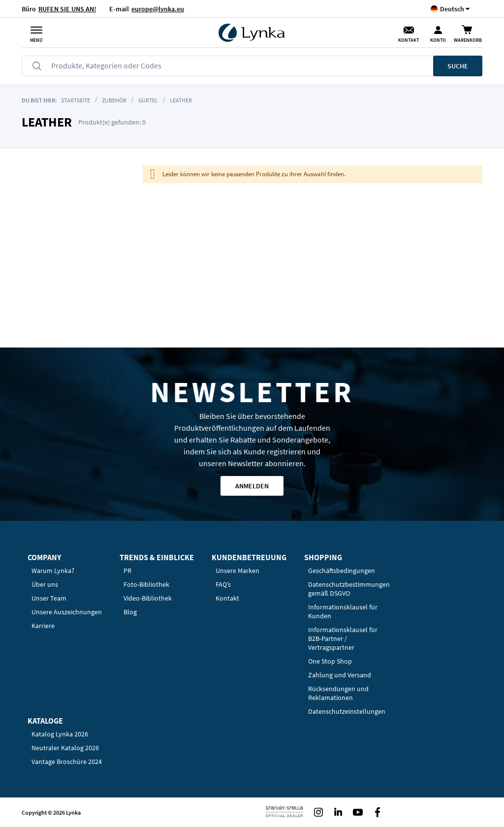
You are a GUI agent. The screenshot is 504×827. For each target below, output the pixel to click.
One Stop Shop (330, 661)
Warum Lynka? (53, 571)
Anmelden (252, 486)
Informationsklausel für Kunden (343, 611)
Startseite (76, 100)
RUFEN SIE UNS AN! (67, 9)
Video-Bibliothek (148, 598)
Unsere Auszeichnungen (67, 612)
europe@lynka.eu (158, 9)
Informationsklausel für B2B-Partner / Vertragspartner (343, 638)
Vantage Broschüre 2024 (67, 762)
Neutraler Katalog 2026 (65, 748)
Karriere (43, 626)
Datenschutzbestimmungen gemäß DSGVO (349, 589)
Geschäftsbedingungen (342, 571)
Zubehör (115, 100)
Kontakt (409, 40)
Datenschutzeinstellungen (347, 711)
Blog (130, 612)
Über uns (45, 584)
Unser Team (49, 598)
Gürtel (148, 100)
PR (127, 571)
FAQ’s (223, 584)
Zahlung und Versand (340, 675)
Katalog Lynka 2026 (60, 734)
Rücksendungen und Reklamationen (338, 693)
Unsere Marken (237, 571)
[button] (452, 9)
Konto (438, 40)
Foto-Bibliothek (146, 584)
